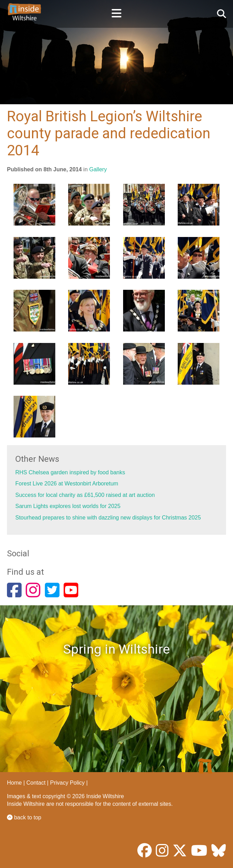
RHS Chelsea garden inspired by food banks (70, 472)
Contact (36, 783)
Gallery (98, 169)
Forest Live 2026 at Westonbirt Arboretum (67, 484)
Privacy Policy (67, 783)
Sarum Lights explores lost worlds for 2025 (68, 506)
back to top (24, 817)
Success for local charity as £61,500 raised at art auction (85, 495)
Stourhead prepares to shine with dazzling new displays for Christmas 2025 (108, 518)
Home (14, 783)
